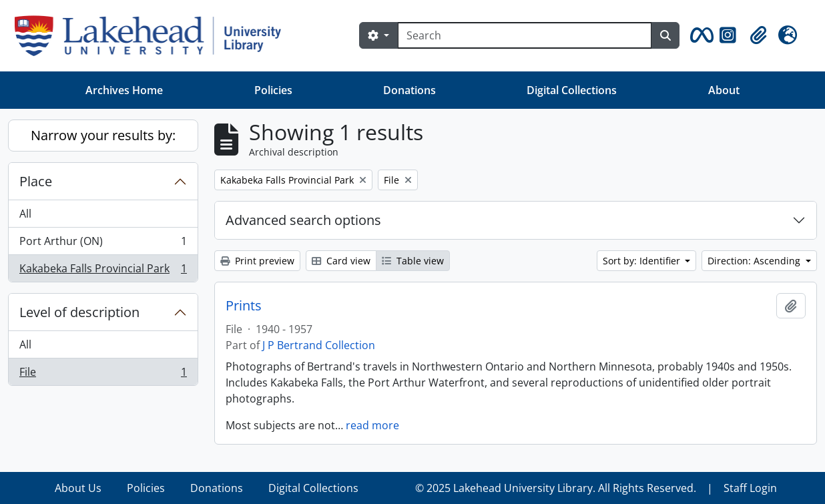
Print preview (257, 261)
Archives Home (124, 90)
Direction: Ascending (755, 261)
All (25, 214)
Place (36, 181)
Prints (244, 306)
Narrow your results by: (103, 135)
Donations (409, 90)
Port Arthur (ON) (103, 244)
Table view (413, 261)
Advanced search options (303, 220)
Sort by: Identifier (643, 261)
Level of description (79, 312)
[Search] (525, 35)
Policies (273, 90)
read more (372, 425)
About (724, 90)
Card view (341, 261)
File (103, 374)
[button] (700, 35)
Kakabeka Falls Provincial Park (103, 271)
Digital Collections (572, 90)
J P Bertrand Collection (319, 345)
